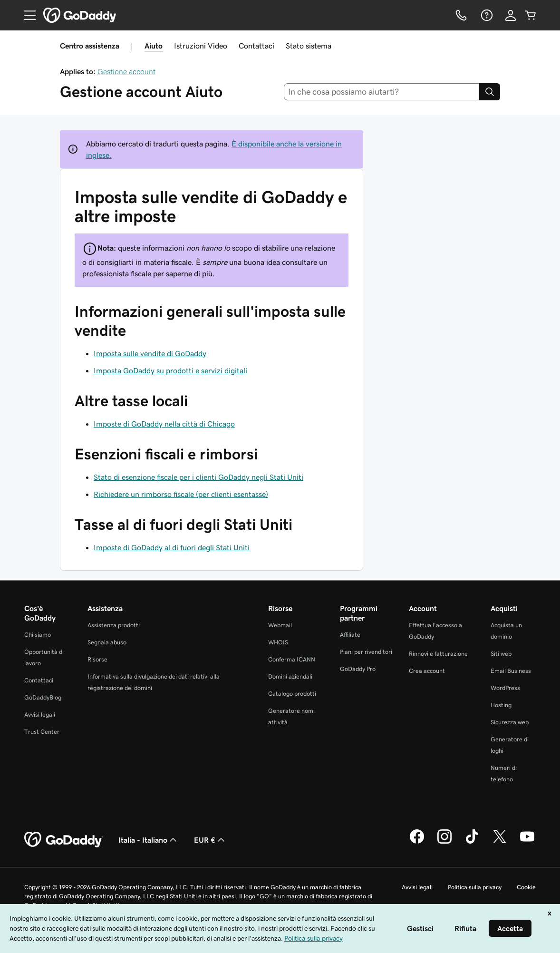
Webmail (280, 625)
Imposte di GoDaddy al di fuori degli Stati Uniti (172, 547)
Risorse (97, 659)
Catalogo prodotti (292, 694)
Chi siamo (38, 635)
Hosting (501, 705)
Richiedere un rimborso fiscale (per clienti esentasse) (181, 494)
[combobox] (382, 92)
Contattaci (256, 46)
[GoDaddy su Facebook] (417, 842)
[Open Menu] (26, 15)
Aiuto (154, 46)
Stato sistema (309, 46)
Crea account (427, 671)
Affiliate (350, 635)
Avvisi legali (40, 715)
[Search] (490, 92)
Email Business (511, 671)
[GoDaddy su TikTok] (472, 842)
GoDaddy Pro (358, 669)
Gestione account (126, 71)
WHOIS (278, 642)
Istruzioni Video (201, 46)
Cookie (526, 887)
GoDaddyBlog (43, 697)
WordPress (505, 688)
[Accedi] (511, 15)
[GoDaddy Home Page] (64, 840)
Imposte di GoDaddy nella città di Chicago (164, 424)
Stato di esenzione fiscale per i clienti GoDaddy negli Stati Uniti (198, 477)
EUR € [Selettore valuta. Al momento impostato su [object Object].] (210, 840)
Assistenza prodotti (114, 625)
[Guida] (486, 15)
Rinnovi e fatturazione (438, 654)
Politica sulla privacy (475, 887)
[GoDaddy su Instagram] (444, 842)
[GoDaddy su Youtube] (527, 842)
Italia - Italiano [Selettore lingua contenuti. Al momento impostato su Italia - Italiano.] (149, 840)
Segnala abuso (107, 642)
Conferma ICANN (292, 659)
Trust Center (42, 732)
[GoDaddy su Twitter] (500, 842)
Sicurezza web (510, 722)
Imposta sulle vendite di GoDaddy (150, 353)
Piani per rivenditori (366, 652)
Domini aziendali (290, 676)
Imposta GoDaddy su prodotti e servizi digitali (170, 370)
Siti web (501, 654)
